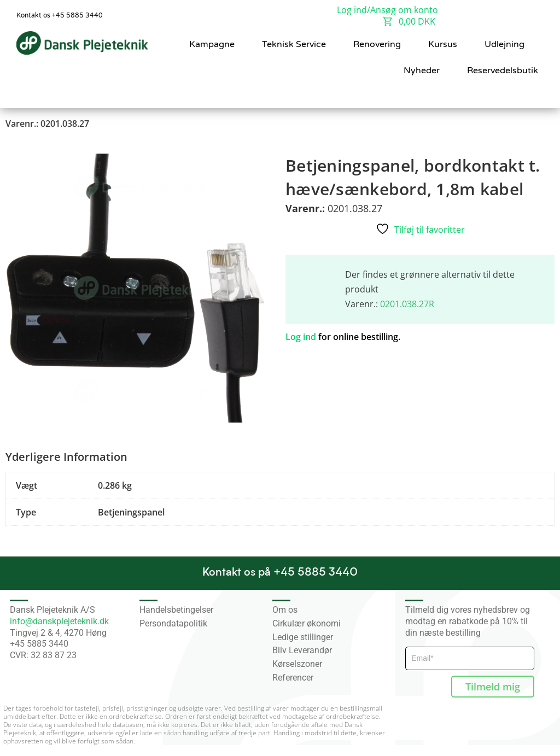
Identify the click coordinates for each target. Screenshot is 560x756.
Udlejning (504, 44)
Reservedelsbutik (503, 71)
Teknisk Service (294, 44)
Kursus (443, 44)
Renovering (377, 44)
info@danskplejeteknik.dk (59, 621)
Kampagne (212, 44)
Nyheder (422, 71)
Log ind (301, 337)
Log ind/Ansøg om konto (387, 10)
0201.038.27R (407, 304)
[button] (528, 94)
